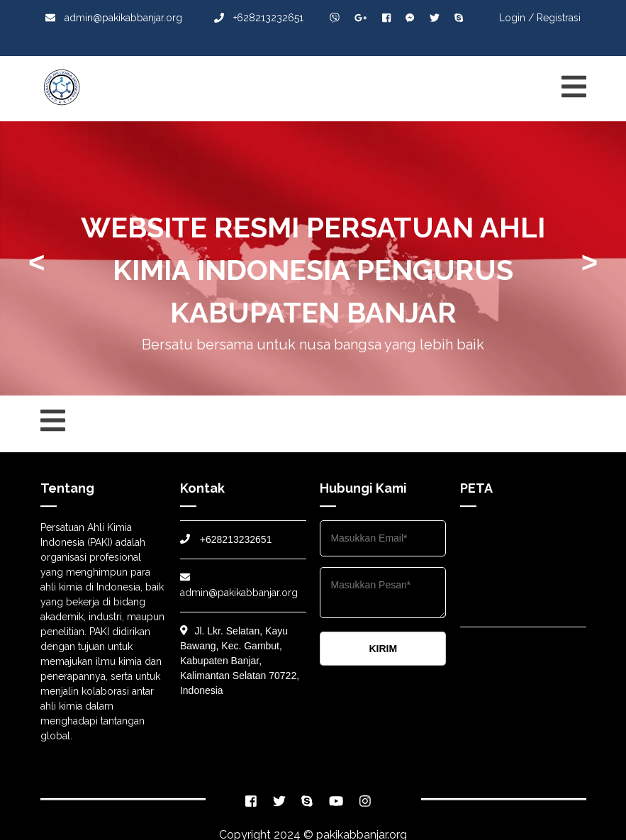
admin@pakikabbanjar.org (114, 18)
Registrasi (559, 18)
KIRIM (383, 649)
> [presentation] (589, 262)
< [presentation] (37, 262)
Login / (516, 18)
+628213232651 (259, 18)
